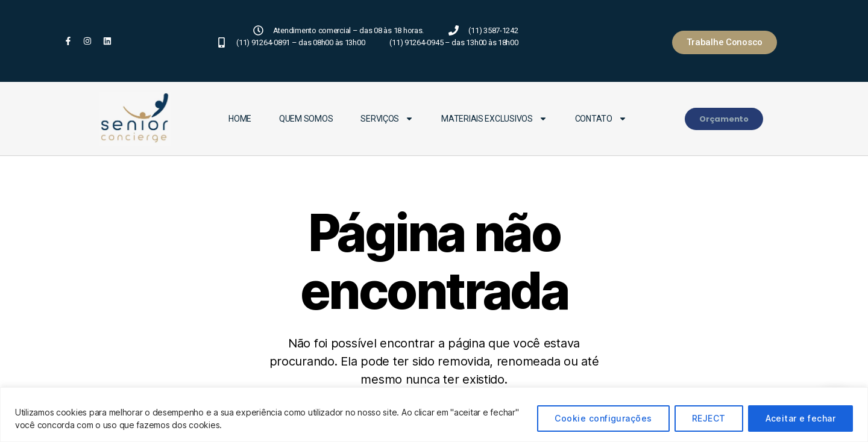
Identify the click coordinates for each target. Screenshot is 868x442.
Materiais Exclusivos (494, 119)
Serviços (387, 119)
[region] (434, 415)
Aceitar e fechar (800, 418)
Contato (601, 119)
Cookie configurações (603, 418)
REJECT (709, 418)
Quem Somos (306, 119)
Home (240, 119)
